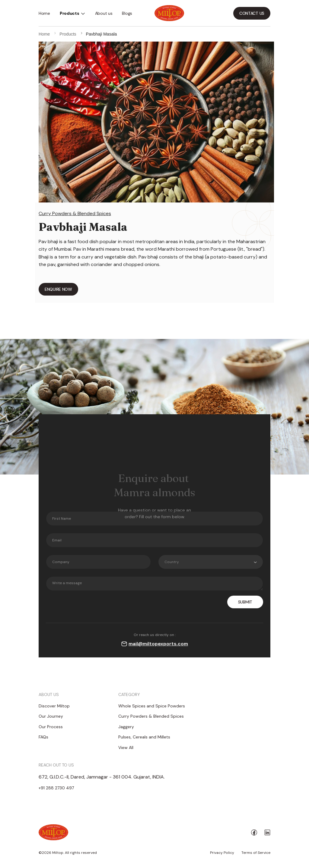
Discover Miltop (54, 706)
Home (44, 13)
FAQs (43, 737)
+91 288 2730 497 (56, 788)
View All (126, 747)
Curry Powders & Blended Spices (75, 213)
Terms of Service (256, 853)
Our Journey (51, 716)
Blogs (127, 13)
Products (70, 13)
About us (104, 13)
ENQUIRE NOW (58, 289)
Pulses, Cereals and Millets (144, 737)
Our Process (51, 727)
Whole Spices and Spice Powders (152, 706)
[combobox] (211, 562)
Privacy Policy (222, 853)
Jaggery (126, 727)
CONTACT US (252, 13)
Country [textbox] (172, 562)
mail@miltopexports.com (158, 644)
